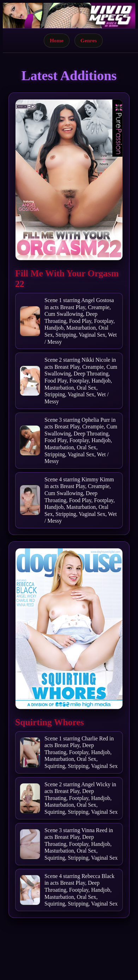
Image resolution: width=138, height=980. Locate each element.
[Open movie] (69, 180)
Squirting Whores (50, 722)
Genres (89, 40)
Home (57, 40)
